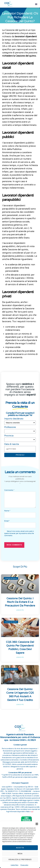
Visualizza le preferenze (20, 859)
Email (7, 520)
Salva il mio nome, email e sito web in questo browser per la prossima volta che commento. (19, 532)
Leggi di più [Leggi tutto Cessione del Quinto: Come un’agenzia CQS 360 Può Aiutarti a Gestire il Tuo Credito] (20, 704)
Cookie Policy (15, 865)
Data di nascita (12, 443)
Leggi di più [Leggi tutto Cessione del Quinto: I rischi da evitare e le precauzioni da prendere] (20, 609)
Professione (10, 426)
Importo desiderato (14, 418)
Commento (9, 489)
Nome (7, 510)
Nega (20, 854)
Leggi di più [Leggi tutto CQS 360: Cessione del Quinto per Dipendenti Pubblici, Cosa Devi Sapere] (20, 656)
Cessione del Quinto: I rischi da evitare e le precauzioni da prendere (20, 601)
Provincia (9, 435)
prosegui (20, 454)
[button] (37, 824)
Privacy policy (24, 865)
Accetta (20, 848)
